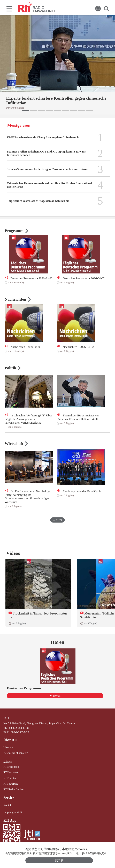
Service (9, 798)
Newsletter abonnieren (16, 753)
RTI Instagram (11, 772)
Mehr (57, 520)
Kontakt (8, 805)
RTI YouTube (11, 784)
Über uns (8, 747)
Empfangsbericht (13, 812)
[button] (25, 111)
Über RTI (10, 740)
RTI (6, 718)
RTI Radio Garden (13, 789)
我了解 (59, 860)
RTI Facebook (11, 767)
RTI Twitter (10, 778)
